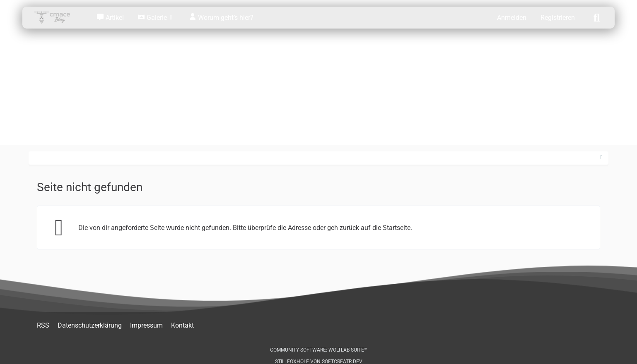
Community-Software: (319, 350)
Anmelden (512, 18)
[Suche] (597, 17)
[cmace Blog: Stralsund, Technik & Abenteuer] (58, 18)
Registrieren (558, 18)
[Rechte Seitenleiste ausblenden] (601, 158)
